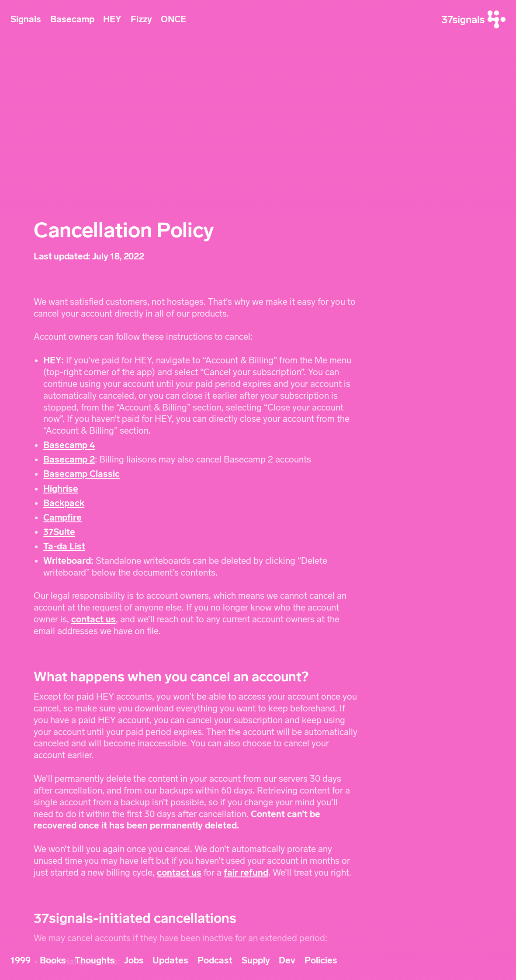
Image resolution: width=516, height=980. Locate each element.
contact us (94, 619)
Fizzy (141, 19)
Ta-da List (64, 546)
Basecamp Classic (81, 474)
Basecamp (72, 19)
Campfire (62, 518)
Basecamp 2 (69, 459)
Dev (287, 960)
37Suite (59, 532)
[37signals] (474, 19)
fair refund (246, 873)
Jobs (134, 960)
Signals (26, 19)
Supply (256, 960)
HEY (112, 19)
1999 (21, 960)
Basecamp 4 (69, 445)
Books (53, 960)
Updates (170, 960)
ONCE (173, 19)
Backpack (64, 503)
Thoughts (95, 960)
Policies (321, 960)
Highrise (61, 489)
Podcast (215, 960)
